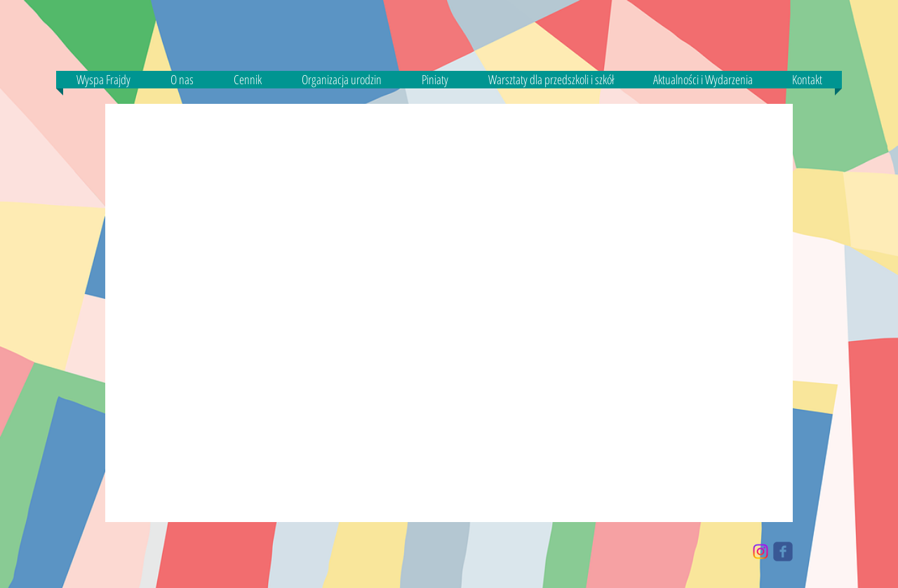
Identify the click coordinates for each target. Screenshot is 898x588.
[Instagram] (760, 552)
